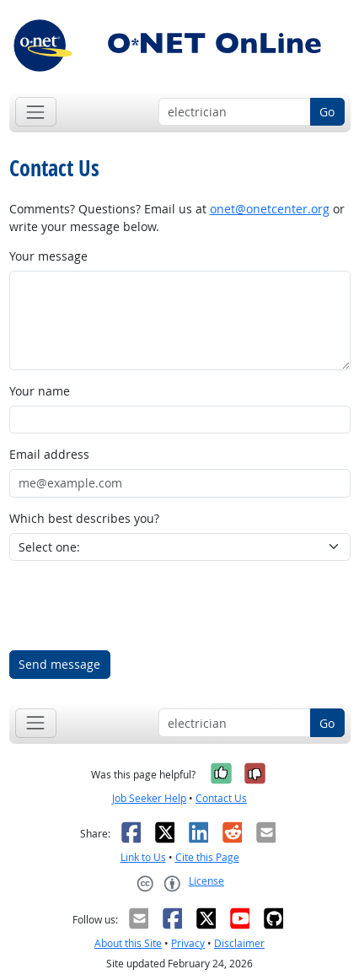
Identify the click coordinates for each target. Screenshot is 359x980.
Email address (49, 454)
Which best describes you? (84, 518)
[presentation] (137, 606)
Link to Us (143, 857)
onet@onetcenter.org (270, 209)
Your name (40, 391)
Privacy (188, 943)
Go (327, 112)
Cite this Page (207, 857)
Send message (59, 664)
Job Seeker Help (149, 798)
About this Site (128, 943)
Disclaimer (239, 943)
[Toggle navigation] (36, 112)
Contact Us (221, 798)
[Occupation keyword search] (235, 112)
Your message (48, 256)
